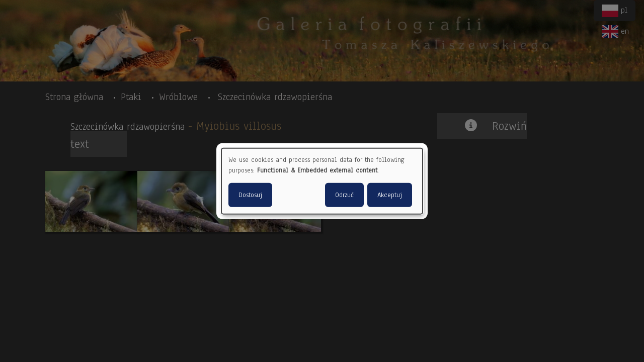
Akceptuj (390, 195)
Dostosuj (250, 195)
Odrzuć (344, 195)
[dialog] (322, 181)
